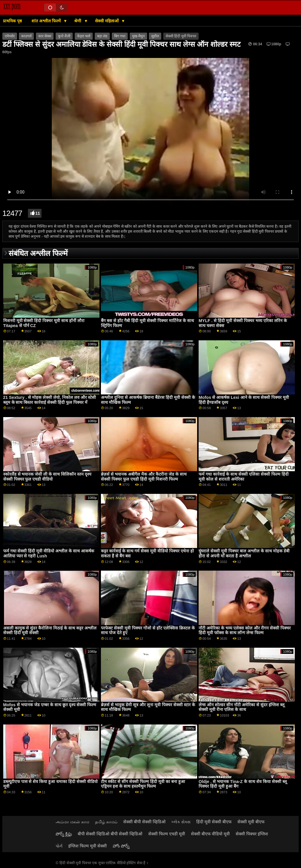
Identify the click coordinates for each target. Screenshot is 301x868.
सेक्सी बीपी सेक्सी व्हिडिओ (144, 822)
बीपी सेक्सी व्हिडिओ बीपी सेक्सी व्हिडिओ (110, 834)
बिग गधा (120, 36)
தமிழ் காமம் (106, 822)
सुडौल (155, 36)
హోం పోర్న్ (121, 846)
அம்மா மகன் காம (72, 822)
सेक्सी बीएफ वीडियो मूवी (210, 834)
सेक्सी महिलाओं (107, 21)
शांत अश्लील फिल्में (47, 21)
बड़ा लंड (102, 36)
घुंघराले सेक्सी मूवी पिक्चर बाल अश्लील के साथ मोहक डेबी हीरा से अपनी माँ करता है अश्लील (244, 553)
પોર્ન (59, 846)
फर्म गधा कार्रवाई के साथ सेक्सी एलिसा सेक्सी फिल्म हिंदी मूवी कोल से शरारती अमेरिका (244, 477)
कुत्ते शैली (64, 36)
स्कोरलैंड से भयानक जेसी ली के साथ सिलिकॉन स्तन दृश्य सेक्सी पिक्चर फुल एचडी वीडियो (47, 477)
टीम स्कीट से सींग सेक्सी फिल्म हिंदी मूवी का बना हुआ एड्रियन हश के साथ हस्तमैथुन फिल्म (143, 784)
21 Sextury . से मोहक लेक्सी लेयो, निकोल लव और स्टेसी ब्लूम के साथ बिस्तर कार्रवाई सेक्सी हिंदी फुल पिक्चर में (50, 400)
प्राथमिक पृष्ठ (12, 21)
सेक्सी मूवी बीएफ (251, 822)
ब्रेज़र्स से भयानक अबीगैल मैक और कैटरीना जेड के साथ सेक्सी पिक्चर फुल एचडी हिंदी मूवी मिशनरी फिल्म (144, 477)
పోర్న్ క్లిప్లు (64, 834)
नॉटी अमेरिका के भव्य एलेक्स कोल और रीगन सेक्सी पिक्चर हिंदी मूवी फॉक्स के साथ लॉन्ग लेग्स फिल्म (245, 630)
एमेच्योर (10, 36)
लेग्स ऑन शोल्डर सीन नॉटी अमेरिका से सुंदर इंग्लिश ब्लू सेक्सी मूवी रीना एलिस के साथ (242, 707)
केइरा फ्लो (84, 36)
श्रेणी (78, 21)
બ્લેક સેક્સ (181, 822)
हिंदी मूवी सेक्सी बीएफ (214, 822)
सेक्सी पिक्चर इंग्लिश (252, 834)
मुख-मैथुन (138, 36)
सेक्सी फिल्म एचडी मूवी (167, 834)
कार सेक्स (45, 36)
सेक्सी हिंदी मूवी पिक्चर (181, 36)
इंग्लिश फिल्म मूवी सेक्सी (88, 846)
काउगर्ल (26, 36)
